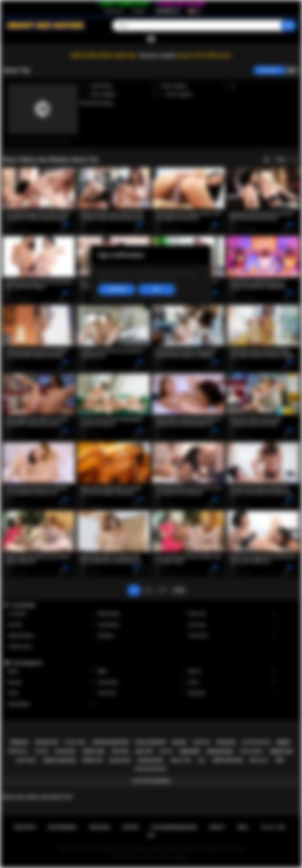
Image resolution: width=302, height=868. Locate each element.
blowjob (226, 742)
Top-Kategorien (27, 663)
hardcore (201, 742)
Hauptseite (25, 827)
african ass (47, 742)
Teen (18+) (142, 693)
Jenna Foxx (232, 636)
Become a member (158, 56)
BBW (142, 671)
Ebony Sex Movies (141, 858)
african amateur (110, 742)
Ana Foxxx (232, 625)
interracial (18, 751)
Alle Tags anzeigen (151, 781)
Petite (232, 682)
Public (52, 693)
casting (41, 751)
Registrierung (114, 11)
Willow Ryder (142, 614)
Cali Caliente (142, 625)
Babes (52, 671)
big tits (144, 751)
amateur (189, 751)
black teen (75, 742)
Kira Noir (52, 625)
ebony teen (181, 760)
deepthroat (26, 760)
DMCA (243, 827)
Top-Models (24, 605)
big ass (166, 751)
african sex (220, 751)
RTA (151, 835)
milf (202, 760)
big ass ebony (252, 751)
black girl (66, 751)
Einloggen (138, 11)
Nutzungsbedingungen (174, 827)
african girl (150, 760)
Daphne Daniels (52, 636)
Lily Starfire (52, 614)
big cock (121, 751)
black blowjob (256, 742)
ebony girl (94, 751)
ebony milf (259, 760)
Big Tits (232, 671)
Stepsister (232, 693)
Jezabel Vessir (52, 647)
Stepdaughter (52, 704)
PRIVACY (217, 827)
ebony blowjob (228, 760)
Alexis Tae (232, 614)
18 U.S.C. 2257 (273, 827)
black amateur (151, 742)
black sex (120, 760)
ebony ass (93, 760)
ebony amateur (60, 760)
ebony (283, 742)
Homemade (142, 682)
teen (279, 760)
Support (131, 827)
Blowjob (52, 682)
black (179, 742)
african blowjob (150, 769)
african (19, 742)
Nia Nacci (142, 636)
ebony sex (281, 751)
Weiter (179, 590)
